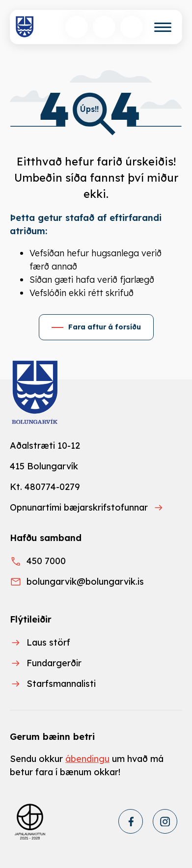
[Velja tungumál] (104, 27)
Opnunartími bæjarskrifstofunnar (79, 507)
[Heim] (25, 27)
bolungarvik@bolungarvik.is (85, 582)
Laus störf (48, 642)
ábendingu (87, 759)
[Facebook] (131, 821)
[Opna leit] (77, 27)
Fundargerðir (54, 663)
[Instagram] (165, 821)
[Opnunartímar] (132, 27)
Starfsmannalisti (61, 684)
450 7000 (46, 561)
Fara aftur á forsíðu (105, 327)
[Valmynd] (163, 27)
